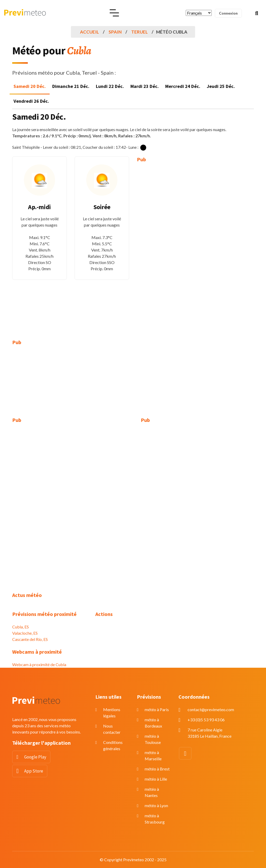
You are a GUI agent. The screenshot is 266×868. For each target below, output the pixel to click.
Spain (115, 32)
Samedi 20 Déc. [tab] (30, 86)
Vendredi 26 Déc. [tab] (31, 101)
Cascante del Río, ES (30, 639)
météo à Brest (157, 769)
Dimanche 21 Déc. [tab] (71, 86)
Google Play (35, 757)
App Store (34, 771)
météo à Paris (157, 709)
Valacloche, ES (25, 633)
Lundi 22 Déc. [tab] (110, 86)
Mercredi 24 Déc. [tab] (183, 86)
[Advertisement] (164, 247)
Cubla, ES (21, 627)
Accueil (89, 32)
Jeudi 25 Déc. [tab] (221, 86)
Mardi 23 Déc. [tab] (145, 86)
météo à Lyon (156, 805)
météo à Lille (156, 779)
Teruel (139, 32)
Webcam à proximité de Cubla (39, 664)
